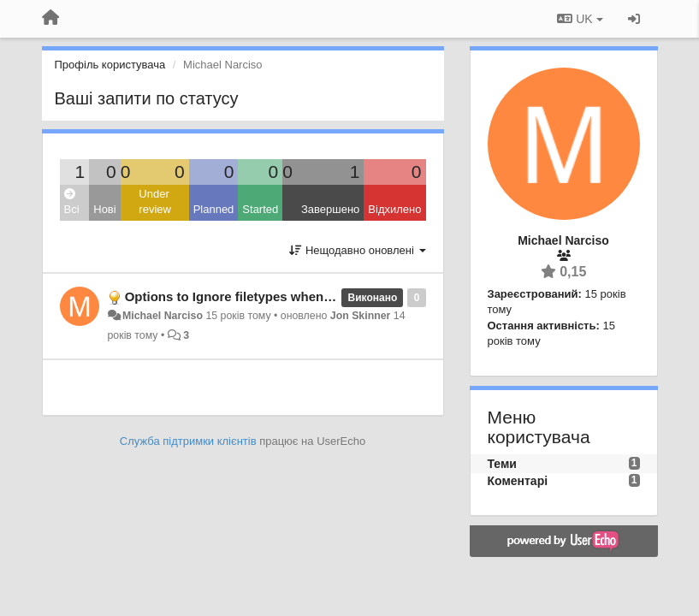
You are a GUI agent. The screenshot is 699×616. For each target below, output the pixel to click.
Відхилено (394, 209)
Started (260, 209)
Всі (72, 202)
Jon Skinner (361, 316)
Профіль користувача (110, 65)
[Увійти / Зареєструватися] (634, 19)
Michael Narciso (163, 316)
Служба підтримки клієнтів (188, 441)
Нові (104, 209)
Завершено (330, 209)
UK (580, 19)
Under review (155, 202)
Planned (214, 209)
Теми (502, 464)
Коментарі (518, 481)
